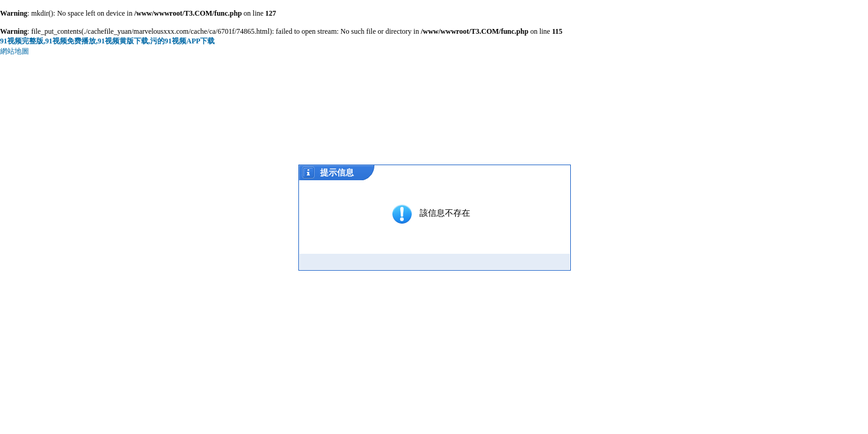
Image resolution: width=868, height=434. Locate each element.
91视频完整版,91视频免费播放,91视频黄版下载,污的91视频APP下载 (107, 41)
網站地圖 (14, 51)
